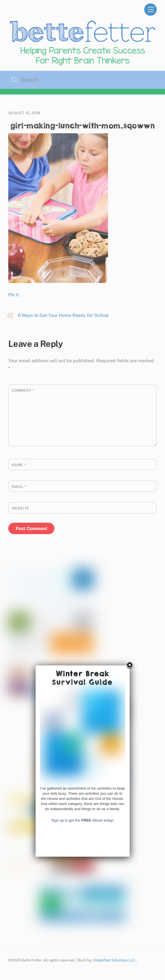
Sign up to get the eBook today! (83, 921)
